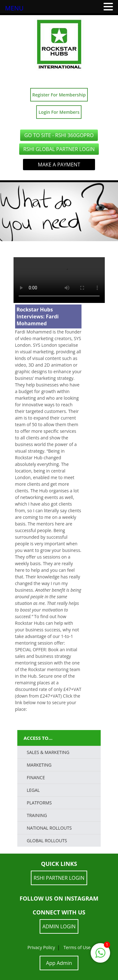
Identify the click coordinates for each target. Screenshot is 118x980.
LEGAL (33, 790)
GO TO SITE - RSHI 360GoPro (59, 135)
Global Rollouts (47, 841)
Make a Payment (59, 165)
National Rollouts (49, 828)
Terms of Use (77, 947)
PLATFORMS (39, 803)
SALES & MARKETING (48, 752)
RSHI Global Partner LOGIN (59, 149)
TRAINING (37, 815)
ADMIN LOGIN (59, 926)
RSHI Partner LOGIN (59, 878)
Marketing (39, 765)
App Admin (59, 963)
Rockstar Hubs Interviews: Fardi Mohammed (38, 316)
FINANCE (36, 777)
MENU (14, 8)
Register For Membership (59, 95)
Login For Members (59, 112)
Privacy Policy (41, 947)
